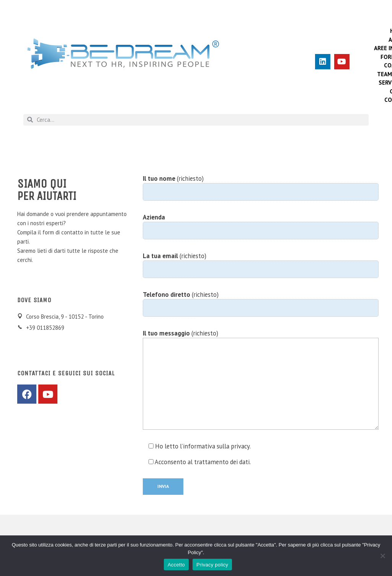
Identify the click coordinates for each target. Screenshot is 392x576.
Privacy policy (212, 565)
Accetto (176, 565)
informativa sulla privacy (216, 446)
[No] (382, 556)
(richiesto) (261, 187)
